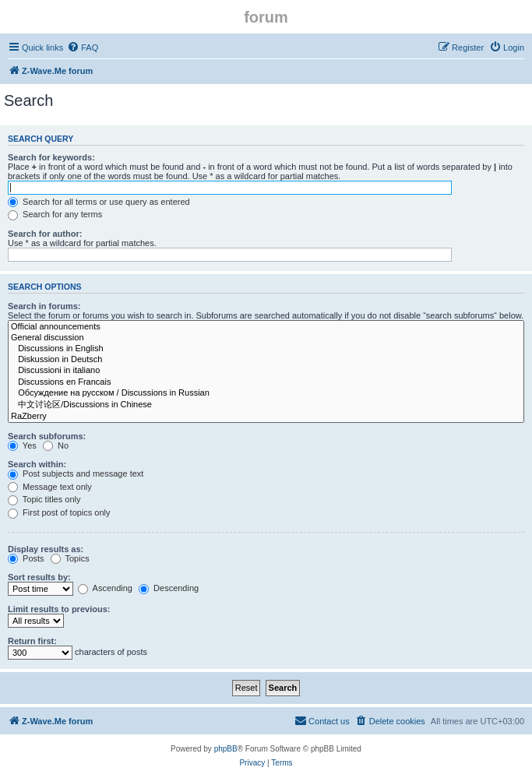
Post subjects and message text (76, 473)
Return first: (32, 641)
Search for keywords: (51, 157)
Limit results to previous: (59, 609)
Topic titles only (44, 499)
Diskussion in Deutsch (266, 360)
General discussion (266, 338)
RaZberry (266, 417)
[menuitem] (83, 48)
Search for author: (45, 234)
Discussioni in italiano (266, 371)
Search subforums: (47, 436)
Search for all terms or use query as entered (99, 202)
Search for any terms (55, 214)
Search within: (37, 464)
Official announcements (266, 327)
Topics (70, 558)
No (56, 445)
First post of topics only (59, 512)
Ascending (105, 588)
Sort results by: (39, 577)
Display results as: (46, 549)
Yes (22, 445)
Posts (26, 558)
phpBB (226, 749)
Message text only (50, 487)
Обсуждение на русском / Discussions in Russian (266, 393)
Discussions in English (266, 349)
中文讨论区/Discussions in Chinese (266, 405)
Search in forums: (44, 306)
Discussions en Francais (266, 382)
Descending (169, 588)
